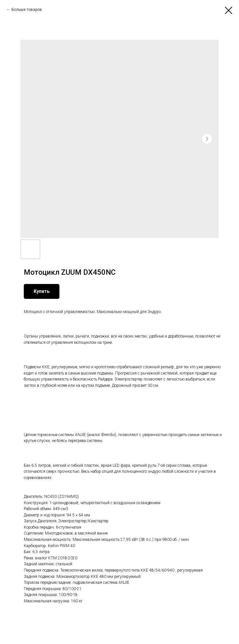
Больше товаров (27, 10)
